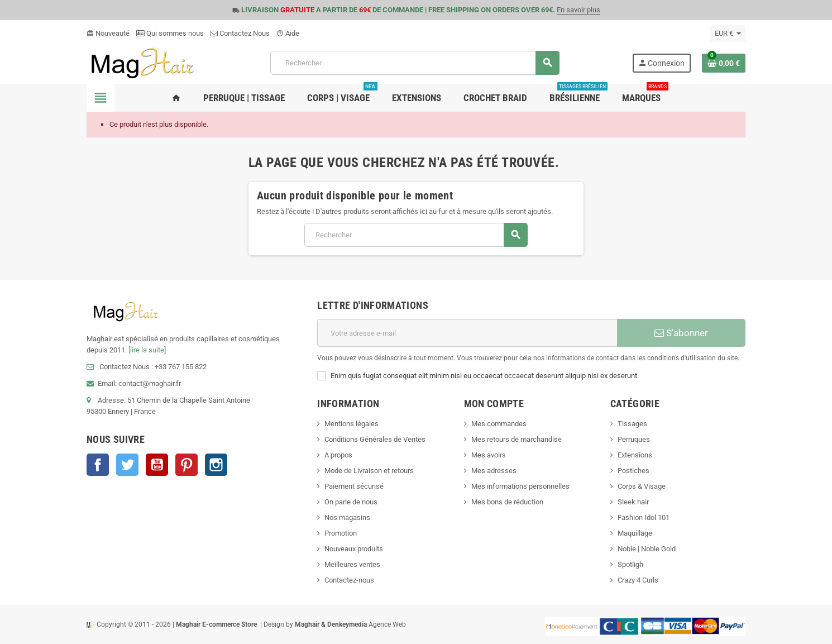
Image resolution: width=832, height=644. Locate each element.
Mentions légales (352, 424)
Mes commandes (499, 424)
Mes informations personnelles (520, 486)
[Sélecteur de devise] (728, 34)
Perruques (634, 439)
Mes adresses (494, 471)
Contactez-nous (349, 580)
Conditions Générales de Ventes (375, 439)
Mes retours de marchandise (517, 439)
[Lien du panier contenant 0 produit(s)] (724, 63)
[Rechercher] (415, 63)
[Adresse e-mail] (467, 333)
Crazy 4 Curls (638, 580)
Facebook (98, 465)
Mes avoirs (489, 455)
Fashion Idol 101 (644, 517)
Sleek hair (633, 502)
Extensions (635, 455)
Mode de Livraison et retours (369, 471)
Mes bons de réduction (507, 502)
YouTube (157, 465)
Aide (288, 33)
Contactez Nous (240, 33)
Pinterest (187, 465)
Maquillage (635, 533)
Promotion (341, 533)
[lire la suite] (147, 350)
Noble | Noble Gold (647, 549)
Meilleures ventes (352, 564)
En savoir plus (578, 10)
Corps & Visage (642, 486)
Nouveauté (108, 33)
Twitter (127, 465)
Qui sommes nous (170, 33)
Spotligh (630, 564)
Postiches (633, 471)
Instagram (216, 465)
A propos (338, 455)
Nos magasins (347, 517)
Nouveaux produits (354, 549)
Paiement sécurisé (354, 486)
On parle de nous (351, 502)
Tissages (632, 424)
